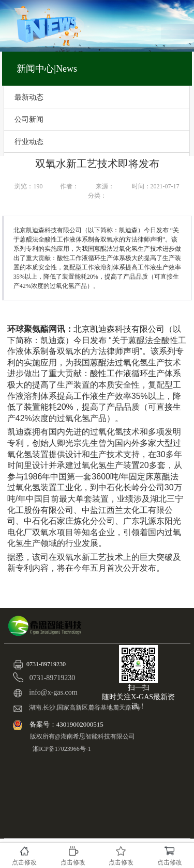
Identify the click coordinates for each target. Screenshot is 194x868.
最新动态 (29, 97)
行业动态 (29, 141)
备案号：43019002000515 (67, 724)
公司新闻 (29, 119)
